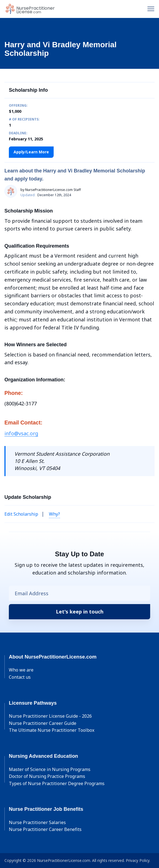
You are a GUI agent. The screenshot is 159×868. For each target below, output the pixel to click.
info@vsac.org (21, 433)
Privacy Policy (138, 860)
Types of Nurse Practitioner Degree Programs (57, 783)
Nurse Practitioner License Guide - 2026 (50, 716)
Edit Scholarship (21, 514)
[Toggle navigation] (151, 9)
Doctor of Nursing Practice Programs (47, 776)
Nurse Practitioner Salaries (37, 822)
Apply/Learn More (31, 152)
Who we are (21, 670)
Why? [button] (54, 514)
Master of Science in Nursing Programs (50, 769)
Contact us (20, 677)
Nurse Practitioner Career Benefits (45, 829)
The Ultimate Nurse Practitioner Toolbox (52, 730)
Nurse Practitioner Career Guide (43, 723)
